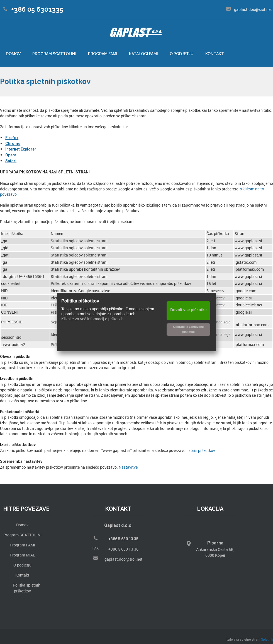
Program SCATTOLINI (22, 535)
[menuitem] (13, 54)
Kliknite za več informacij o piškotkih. (93, 319)
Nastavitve (128, 467)
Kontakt (22, 575)
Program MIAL (22, 555)
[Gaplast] (136, 35)
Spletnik (267, 639)
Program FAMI (22, 545)
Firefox (12, 138)
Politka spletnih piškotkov (27, 588)
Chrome (13, 144)
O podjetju (22, 565)
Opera (11, 155)
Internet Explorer (21, 149)
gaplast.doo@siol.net (123, 559)
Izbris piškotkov (201, 450)
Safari (11, 161)
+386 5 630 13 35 (123, 539)
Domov (22, 525)
